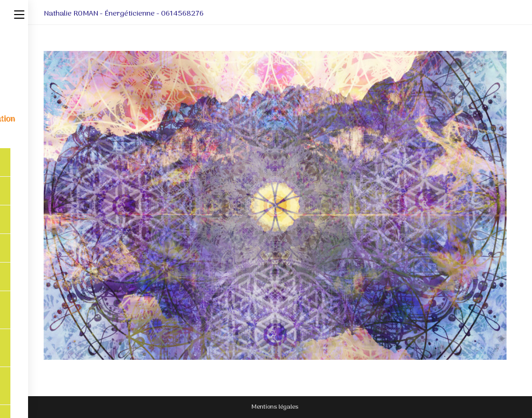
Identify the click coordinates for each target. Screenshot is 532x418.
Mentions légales (275, 407)
